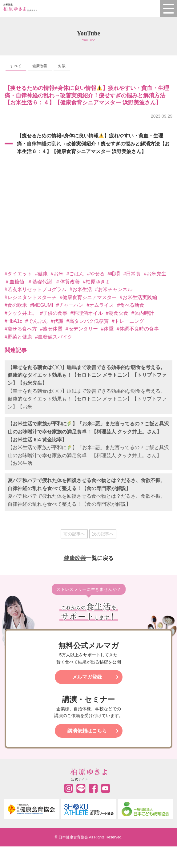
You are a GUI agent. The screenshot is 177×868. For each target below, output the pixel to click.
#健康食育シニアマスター (88, 297)
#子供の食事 (54, 313)
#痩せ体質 (51, 329)
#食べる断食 (131, 305)
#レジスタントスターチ (31, 297)
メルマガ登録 (87, 677)
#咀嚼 (114, 274)
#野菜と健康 (18, 337)
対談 (62, 66)
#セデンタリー (82, 329)
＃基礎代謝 (40, 282)
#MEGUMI (42, 305)
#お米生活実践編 (138, 297)
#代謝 (57, 321)
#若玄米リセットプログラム (36, 289)
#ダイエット (18, 274)
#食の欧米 (16, 305)
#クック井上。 (21, 313)
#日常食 (132, 274)
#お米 (57, 274)
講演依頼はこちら (87, 731)
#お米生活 (81, 289)
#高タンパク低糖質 (88, 321)
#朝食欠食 (117, 313)
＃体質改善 (67, 282)
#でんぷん (36, 321)
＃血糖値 (14, 282)
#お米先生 (155, 274)
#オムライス (100, 305)
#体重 (107, 329)
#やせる (96, 274)
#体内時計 (143, 313)
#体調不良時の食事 (138, 329)
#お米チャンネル (114, 289)
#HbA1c (13, 321)
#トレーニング (128, 321)
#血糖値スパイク (54, 337)
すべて (16, 66)
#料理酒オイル (87, 313)
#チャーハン (70, 305)
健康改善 (40, 66)
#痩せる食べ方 (21, 329)
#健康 (41, 274)
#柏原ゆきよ (97, 282)
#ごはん (75, 274)
